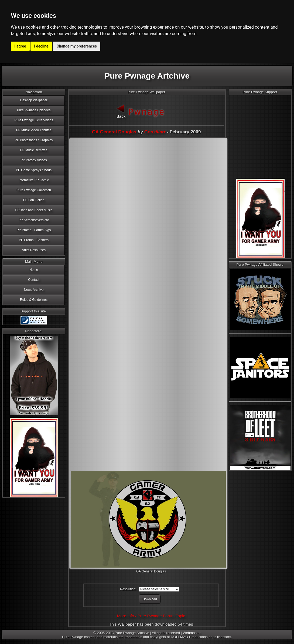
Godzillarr (155, 132)
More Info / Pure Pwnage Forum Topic (151, 616)
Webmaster (192, 633)
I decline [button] (41, 46)
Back (121, 111)
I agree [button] (20, 46)
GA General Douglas (114, 132)
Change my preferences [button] (77, 46)
